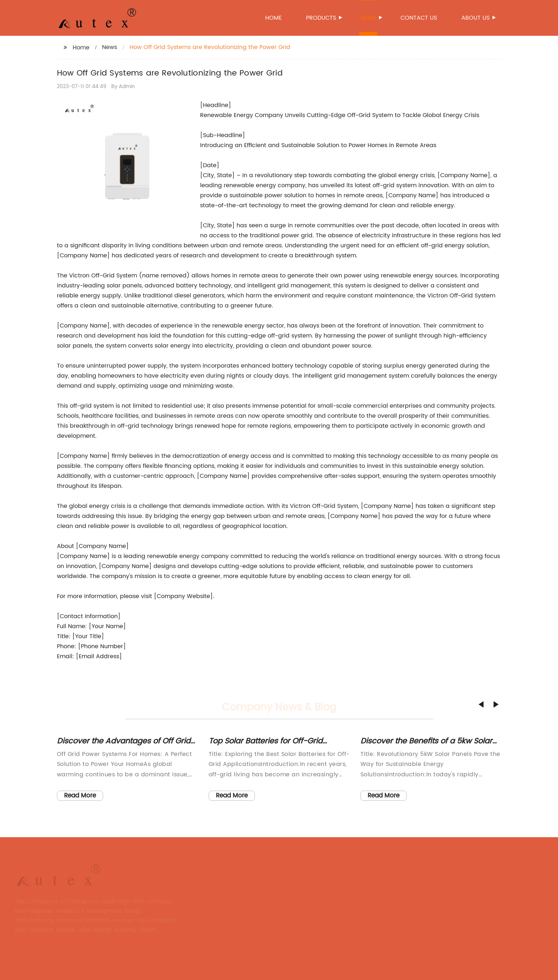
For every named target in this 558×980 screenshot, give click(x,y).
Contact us (419, 18)
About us (476, 18)
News (369, 18)
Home (273, 18)
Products (322, 18)
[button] (481, 704)
